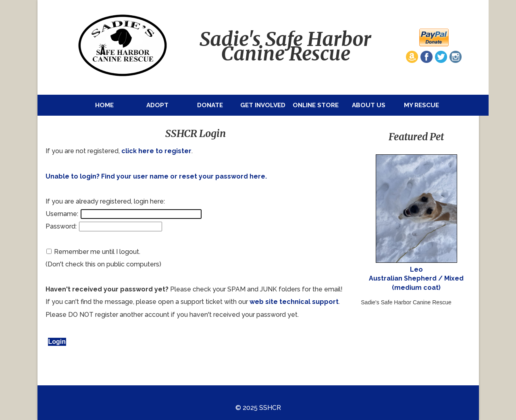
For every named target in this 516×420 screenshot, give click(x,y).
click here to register (156, 151)
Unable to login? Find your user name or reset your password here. (156, 176)
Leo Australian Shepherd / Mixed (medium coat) (416, 279)
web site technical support (294, 302)
